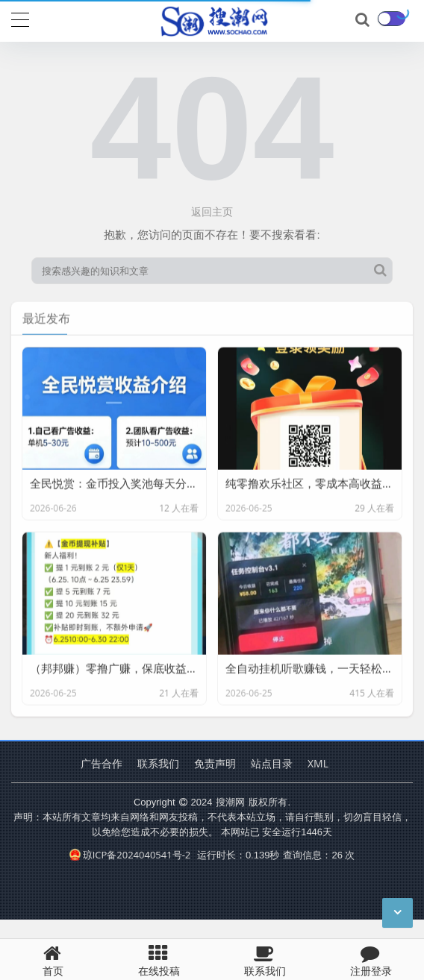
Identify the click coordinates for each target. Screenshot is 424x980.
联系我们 (158, 763)
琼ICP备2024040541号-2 (130, 855)
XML (318, 763)
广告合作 (102, 763)
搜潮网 (230, 802)
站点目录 (272, 763)
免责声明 (215, 763)
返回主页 (212, 211)
